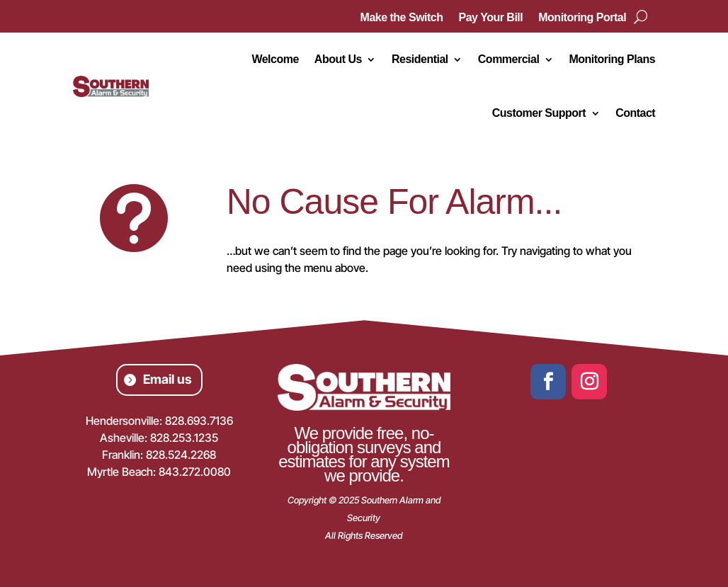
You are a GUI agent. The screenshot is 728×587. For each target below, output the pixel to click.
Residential (420, 59)
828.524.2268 (181, 455)
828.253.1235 (184, 438)
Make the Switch (402, 18)
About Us (338, 59)
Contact (635, 113)
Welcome (275, 59)
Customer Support (539, 113)
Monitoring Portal (582, 18)
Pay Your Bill (491, 18)
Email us (167, 379)
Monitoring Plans (612, 59)
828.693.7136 (199, 421)
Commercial (509, 59)
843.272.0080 (195, 472)
